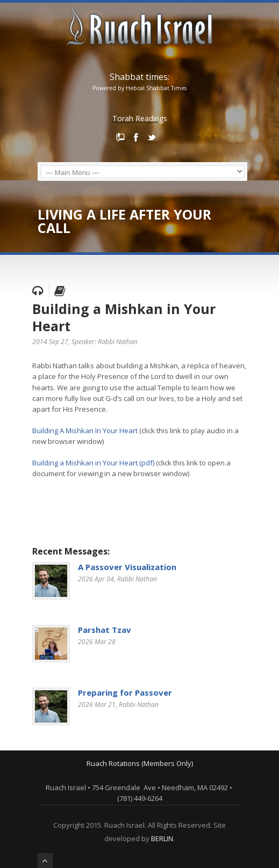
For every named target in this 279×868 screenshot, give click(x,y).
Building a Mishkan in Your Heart (124, 318)
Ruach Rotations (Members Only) (140, 763)
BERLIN (162, 838)
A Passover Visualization (127, 567)
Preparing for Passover (125, 692)
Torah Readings (140, 118)
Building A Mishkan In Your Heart (85, 431)
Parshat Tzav (105, 630)
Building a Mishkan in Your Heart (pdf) (93, 463)
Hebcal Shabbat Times (156, 88)
